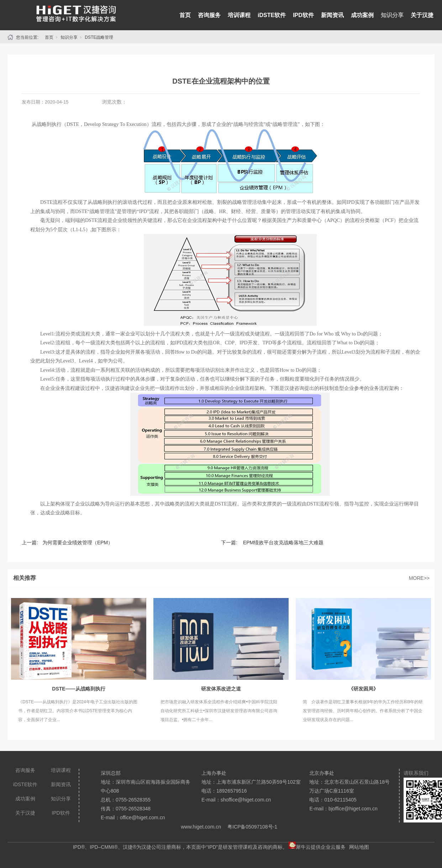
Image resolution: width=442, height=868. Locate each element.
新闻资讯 (332, 15)
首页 (185, 15)
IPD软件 (303, 15)
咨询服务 (209, 15)
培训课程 (239, 15)
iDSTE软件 (272, 15)
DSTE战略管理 (99, 37)
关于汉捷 (422, 15)
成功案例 (362, 15)
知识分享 (392, 15)
